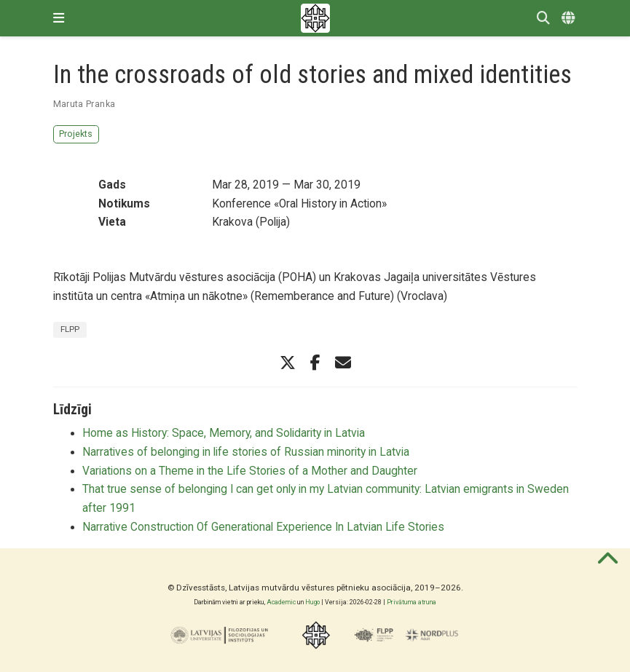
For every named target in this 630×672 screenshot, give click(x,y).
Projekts (76, 134)
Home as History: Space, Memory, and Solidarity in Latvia (224, 433)
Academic (281, 602)
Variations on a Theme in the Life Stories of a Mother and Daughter (250, 471)
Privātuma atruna (412, 602)
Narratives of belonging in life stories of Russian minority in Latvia (246, 452)
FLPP (70, 329)
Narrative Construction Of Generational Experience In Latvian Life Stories (263, 527)
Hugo (312, 602)
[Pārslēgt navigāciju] (59, 18)
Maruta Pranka (84, 104)
